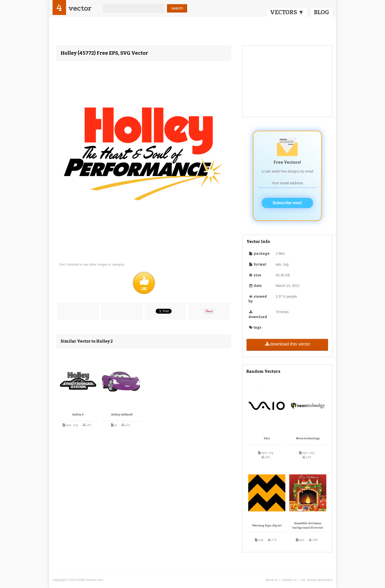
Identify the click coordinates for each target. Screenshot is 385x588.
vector (80, 8)
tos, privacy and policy (317, 580)
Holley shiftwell (122, 415)
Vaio (267, 438)
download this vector (287, 344)
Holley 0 (78, 415)
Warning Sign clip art (267, 526)
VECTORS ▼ (287, 12)
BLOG (322, 12)
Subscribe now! (287, 203)
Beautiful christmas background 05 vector (308, 526)
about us (272, 580)
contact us (289, 580)
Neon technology (308, 438)
